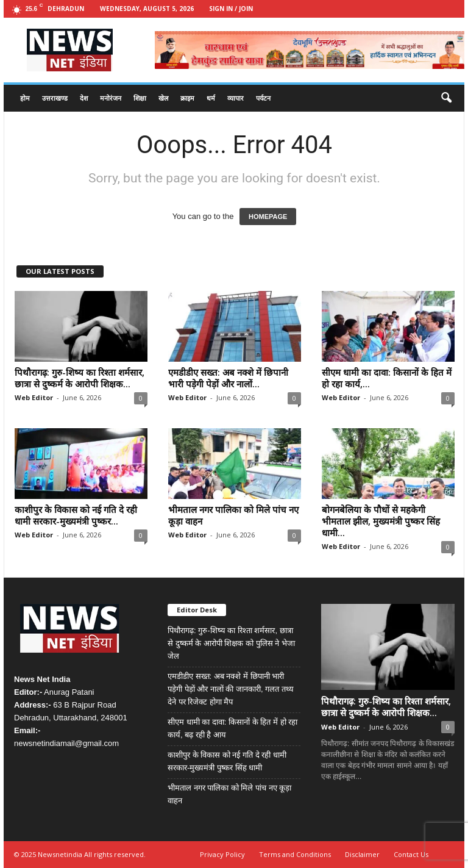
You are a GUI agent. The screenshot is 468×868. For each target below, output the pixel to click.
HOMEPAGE (268, 217)
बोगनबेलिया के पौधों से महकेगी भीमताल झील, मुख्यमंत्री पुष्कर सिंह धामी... (381, 521)
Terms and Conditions (295, 854)
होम (25, 98)
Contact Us (411, 854)
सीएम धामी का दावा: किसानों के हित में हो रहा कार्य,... (387, 378)
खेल (163, 98)
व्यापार (236, 98)
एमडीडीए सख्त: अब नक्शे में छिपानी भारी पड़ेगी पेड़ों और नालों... (228, 378)
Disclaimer (362, 854)
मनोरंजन (111, 98)
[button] (446, 98)
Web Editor (34, 397)
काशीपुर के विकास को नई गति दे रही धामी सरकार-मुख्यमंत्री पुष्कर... (76, 515)
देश (84, 98)
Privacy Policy (222, 854)
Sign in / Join (231, 9)
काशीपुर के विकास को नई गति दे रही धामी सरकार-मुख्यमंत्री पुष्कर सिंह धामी (227, 761)
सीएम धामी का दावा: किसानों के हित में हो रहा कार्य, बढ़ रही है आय (232, 728)
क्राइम (187, 98)
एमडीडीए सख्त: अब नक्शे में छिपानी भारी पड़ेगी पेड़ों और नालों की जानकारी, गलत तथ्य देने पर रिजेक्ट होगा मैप (231, 689)
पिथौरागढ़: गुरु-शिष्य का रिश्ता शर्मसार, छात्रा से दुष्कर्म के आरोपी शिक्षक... (80, 378)
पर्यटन (263, 98)
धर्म (211, 98)
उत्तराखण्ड (55, 98)
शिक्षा (140, 98)
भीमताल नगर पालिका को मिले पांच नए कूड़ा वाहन (233, 515)
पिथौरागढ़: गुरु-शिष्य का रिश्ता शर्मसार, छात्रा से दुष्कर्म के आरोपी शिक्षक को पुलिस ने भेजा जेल (231, 643)
